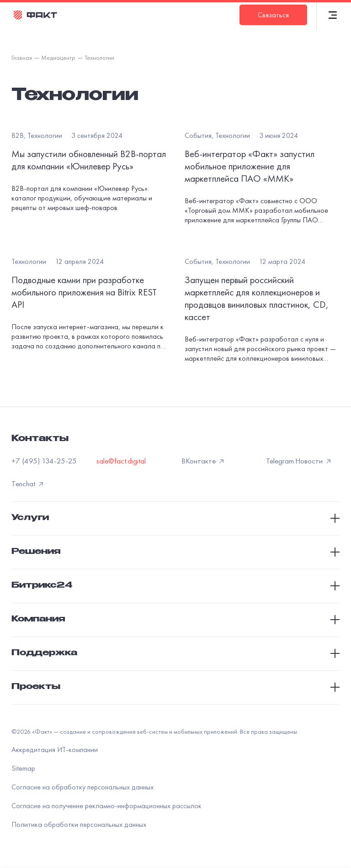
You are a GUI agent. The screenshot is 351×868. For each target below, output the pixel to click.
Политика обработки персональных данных (79, 824)
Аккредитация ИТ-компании (55, 750)
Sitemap (23, 768)
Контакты (40, 439)
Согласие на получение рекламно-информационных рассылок (106, 806)
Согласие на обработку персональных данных (82, 787)
